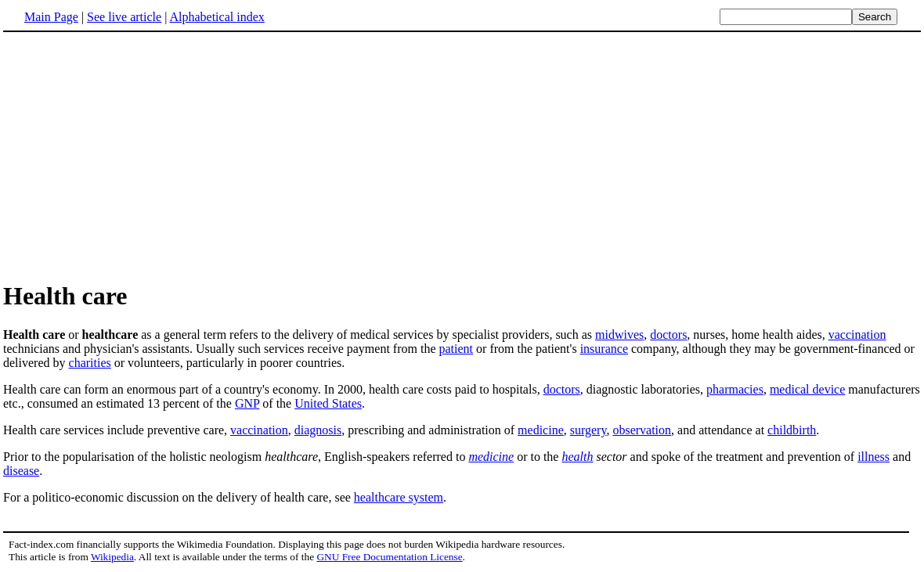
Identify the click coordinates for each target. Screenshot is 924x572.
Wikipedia (112, 557)
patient (457, 349)
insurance (604, 349)
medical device (807, 389)
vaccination (857, 335)
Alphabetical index (217, 17)
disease (21, 471)
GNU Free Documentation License (389, 557)
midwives (619, 335)
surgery (588, 430)
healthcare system (399, 497)
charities (90, 363)
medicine (541, 430)
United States (328, 403)
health (577, 457)
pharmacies (735, 389)
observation (642, 430)
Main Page (51, 17)
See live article (124, 17)
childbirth (792, 430)
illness (873, 457)
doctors (668, 335)
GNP (247, 403)
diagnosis (318, 430)
